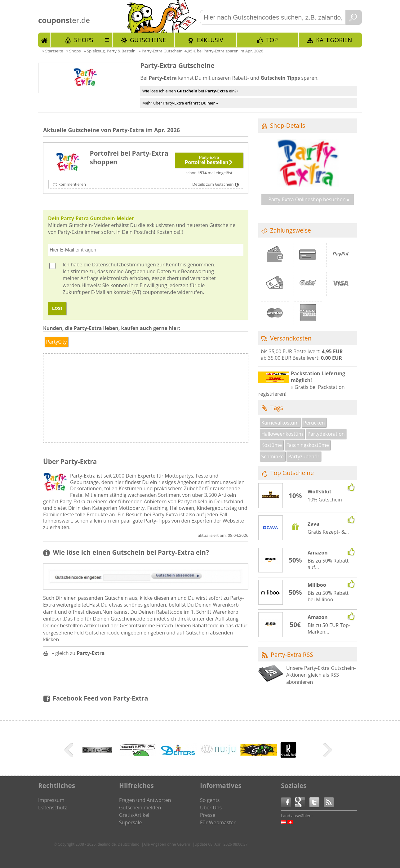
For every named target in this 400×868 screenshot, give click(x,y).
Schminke (273, 456)
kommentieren (72, 184)
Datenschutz (53, 808)
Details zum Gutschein (213, 184)
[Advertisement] (197, 400)
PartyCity (57, 342)
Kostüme (272, 445)
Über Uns (211, 808)
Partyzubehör (304, 456)
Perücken (314, 423)
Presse (208, 815)
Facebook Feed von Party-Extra (100, 698)
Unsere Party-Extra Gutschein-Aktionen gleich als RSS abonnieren (321, 675)
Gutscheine (148, 40)
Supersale (130, 822)
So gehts (210, 800)
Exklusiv (210, 40)
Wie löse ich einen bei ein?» (190, 91)
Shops (84, 40)
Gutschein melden (140, 808)
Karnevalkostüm (280, 423)
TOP (272, 40)
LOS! (57, 308)
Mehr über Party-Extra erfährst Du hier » (180, 103)
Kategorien (334, 40)
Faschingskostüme (307, 445)
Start (44, 40)
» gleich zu (78, 653)
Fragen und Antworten (145, 800)
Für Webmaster (218, 822)
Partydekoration (326, 434)
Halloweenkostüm (282, 434)
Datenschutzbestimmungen (124, 265)
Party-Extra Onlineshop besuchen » (309, 199)
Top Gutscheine (292, 473)
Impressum (51, 800)
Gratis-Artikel (134, 815)
